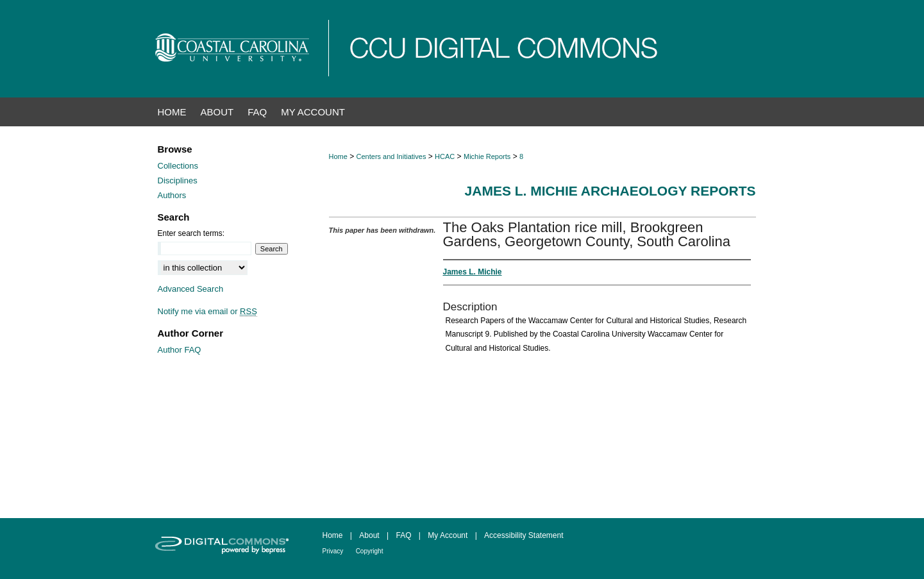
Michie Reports (487, 156)
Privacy (333, 551)
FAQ (403, 535)
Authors (172, 195)
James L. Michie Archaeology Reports (610, 191)
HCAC (445, 156)
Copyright (370, 551)
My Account (448, 535)
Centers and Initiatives (391, 156)
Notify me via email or (207, 311)
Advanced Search (191, 289)
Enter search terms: (191, 233)
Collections (178, 166)
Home (338, 156)
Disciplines (178, 180)
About (369, 535)
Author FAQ (180, 350)
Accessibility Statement (524, 535)
